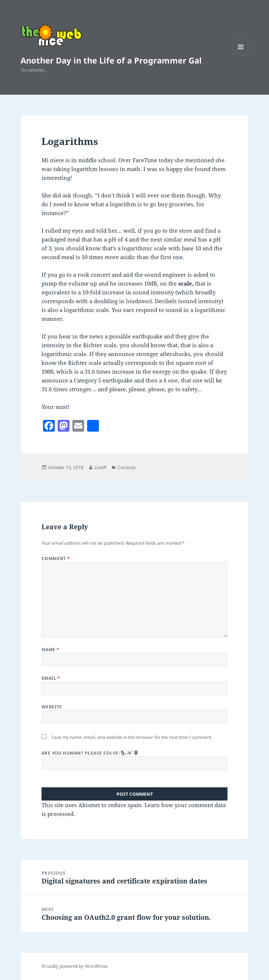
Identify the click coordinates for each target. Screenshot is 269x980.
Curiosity (127, 467)
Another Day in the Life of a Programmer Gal (111, 60)
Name (51, 649)
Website (52, 707)
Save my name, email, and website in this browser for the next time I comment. (132, 737)
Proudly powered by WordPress (74, 966)
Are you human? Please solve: (135, 760)
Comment (56, 558)
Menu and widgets (241, 55)
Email (51, 678)
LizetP (101, 467)
